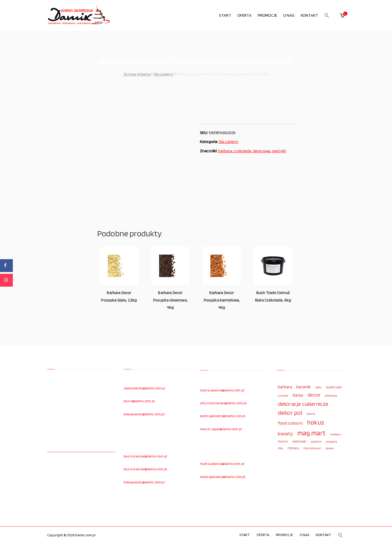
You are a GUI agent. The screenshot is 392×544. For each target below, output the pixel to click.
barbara (225, 151)
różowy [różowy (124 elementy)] (293, 448)
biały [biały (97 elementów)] (318, 387)
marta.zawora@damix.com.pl (222, 390)
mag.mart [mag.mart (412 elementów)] (311, 433)
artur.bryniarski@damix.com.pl (223, 403)
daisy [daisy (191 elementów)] (298, 395)
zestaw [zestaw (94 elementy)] (330, 448)
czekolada (242, 151)
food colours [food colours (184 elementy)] (290, 423)
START (225, 15)
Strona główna (137, 74)
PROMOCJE (267, 15)
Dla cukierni (163, 74)
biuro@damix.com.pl (139, 401)
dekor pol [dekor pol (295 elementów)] (290, 413)
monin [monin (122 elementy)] (283, 441)
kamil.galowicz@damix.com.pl (223, 416)
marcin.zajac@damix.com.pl (221, 429)
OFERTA (244, 15)
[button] (327, 15)
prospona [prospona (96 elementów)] (331, 442)
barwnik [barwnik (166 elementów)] (303, 387)
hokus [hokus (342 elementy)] (316, 422)
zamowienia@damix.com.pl (144, 388)
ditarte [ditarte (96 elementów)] (311, 414)
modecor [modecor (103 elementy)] (336, 434)
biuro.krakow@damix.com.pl (145, 456)
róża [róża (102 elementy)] (281, 448)
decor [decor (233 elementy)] (314, 395)
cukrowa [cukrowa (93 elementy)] (283, 396)
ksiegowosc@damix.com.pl (144, 414)
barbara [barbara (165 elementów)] (285, 387)
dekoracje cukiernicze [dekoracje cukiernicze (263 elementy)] (303, 404)
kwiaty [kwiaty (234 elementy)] (285, 433)
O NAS (289, 15)
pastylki (279, 151)
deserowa (262, 151)
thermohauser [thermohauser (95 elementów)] (312, 448)
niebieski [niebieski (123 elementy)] (299, 441)
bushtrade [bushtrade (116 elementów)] (334, 387)
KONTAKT (309, 15)
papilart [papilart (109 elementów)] (316, 441)
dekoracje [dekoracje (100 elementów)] (331, 396)
